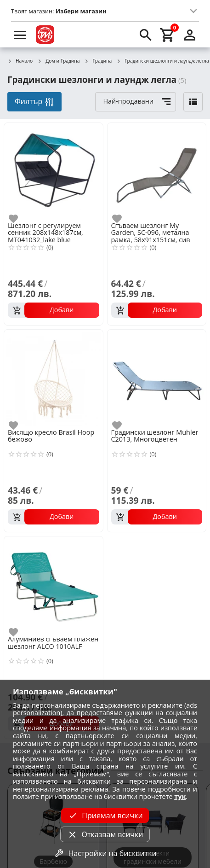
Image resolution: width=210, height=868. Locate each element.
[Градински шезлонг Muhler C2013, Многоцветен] (157, 378)
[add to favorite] (19, 219)
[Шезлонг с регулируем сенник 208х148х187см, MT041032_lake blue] (54, 172)
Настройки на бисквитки (105, 853)
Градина (98, 61)
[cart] (168, 35)
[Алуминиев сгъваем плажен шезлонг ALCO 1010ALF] (54, 585)
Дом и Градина (58, 61)
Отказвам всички (105, 834)
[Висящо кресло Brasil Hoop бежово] (54, 378)
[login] (190, 35)
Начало (20, 61)
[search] (146, 35)
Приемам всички (105, 816)
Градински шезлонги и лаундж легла (162, 61)
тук (180, 796)
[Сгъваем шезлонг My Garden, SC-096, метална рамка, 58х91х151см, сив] (157, 172)
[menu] (20, 35)
